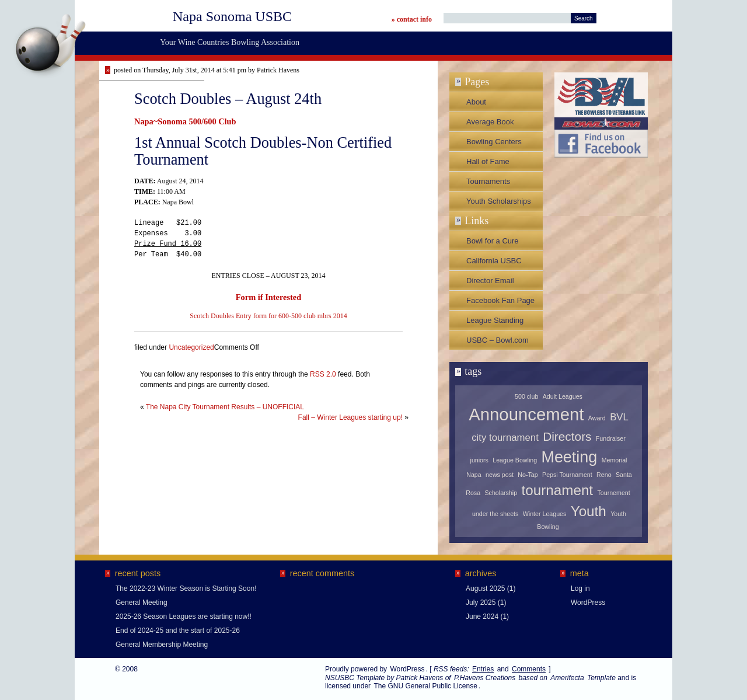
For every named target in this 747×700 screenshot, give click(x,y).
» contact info (412, 19)
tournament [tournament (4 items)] (558, 490)
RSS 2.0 (323, 374)
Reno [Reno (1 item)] (604, 475)
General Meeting (142, 603)
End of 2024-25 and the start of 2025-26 (178, 631)
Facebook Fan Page (500, 300)
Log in (580, 588)
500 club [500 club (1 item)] (526, 396)
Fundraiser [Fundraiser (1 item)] (611, 438)
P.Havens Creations (485, 678)
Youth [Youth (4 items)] (589, 511)
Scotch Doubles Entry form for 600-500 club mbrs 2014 (268, 316)
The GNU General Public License (425, 686)
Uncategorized (191, 347)
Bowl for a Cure (493, 241)
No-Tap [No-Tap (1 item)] (528, 475)
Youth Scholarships (499, 201)
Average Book (490, 122)
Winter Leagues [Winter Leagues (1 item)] (545, 514)
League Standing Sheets (495, 323)
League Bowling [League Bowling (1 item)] (515, 460)
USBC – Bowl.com (498, 340)
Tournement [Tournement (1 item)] (613, 493)
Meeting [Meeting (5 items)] (569, 457)
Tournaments (488, 181)
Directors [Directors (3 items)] (567, 436)
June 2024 (482, 617)
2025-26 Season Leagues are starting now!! (184, 617)
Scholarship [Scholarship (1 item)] (501, 493)
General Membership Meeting (162, 645)
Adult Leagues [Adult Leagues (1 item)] (563, 396)
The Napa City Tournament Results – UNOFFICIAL (225, 407)
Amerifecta (567, 678)
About (476, 102)
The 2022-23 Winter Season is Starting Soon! (186, 588)
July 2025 (481, 603)
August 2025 (485, 588)
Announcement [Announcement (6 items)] (526, 414)
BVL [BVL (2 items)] (619, 417)
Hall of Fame (488, 161)
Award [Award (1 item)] (597, 418)
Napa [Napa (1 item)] (474, 475)
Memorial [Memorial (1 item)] (615, 460)
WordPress (588, 603)
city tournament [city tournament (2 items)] (505, 438)
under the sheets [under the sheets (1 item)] (495, 514)
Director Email (490, 281)
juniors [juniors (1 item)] (479, 460)
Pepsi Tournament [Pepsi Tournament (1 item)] (567, 475)
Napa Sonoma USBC (232, 16)
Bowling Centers (494, 142)
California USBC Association (494, 263)
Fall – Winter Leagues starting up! (350, 417)
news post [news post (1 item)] (500, 475)
